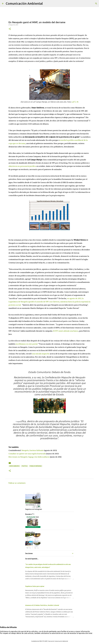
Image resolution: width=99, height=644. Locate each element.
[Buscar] (46, 4)
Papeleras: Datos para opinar (35, 586)
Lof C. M (75, 102)
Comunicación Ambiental (24, 3)
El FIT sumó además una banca (65, 331)
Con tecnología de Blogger (50, 637)
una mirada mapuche (41, 354)
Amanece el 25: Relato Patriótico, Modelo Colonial (42, 605)
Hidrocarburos (14, 466)
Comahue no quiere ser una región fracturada (27, 454)
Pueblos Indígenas (36, 466)
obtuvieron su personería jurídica (22, 166)
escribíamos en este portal (26, 344)
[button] (10, 29)
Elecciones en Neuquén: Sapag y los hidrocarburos (29, 457)
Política (25, 466)
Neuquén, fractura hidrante (33, 450)
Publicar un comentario (17, 483)
